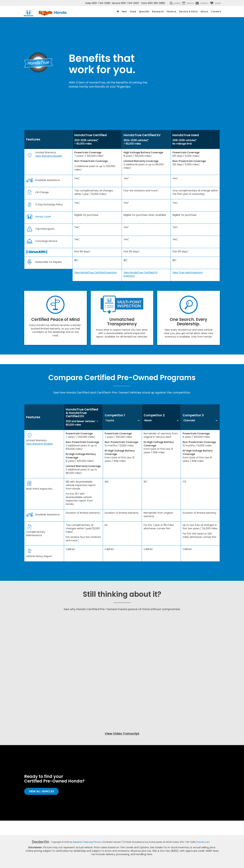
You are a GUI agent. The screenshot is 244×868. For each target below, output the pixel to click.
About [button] (204, 12)
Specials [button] (144, 12)
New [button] (124, 12)
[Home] (118, 12)
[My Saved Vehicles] (215, 3)
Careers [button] (216, 12)
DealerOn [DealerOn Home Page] (78, 842)
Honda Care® (43, 217)
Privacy (98, 842)
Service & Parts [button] (188, 12)
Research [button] (158, 12)
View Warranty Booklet (49, 156)
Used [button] (133, 12)
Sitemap (88, 842)
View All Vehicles (41, 791)
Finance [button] (171, 12)
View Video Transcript (122, 733)
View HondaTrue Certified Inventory (96, 272)
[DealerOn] (41, 842)
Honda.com (204, 842)
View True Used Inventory (188, 272)
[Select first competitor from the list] (122, 420)
